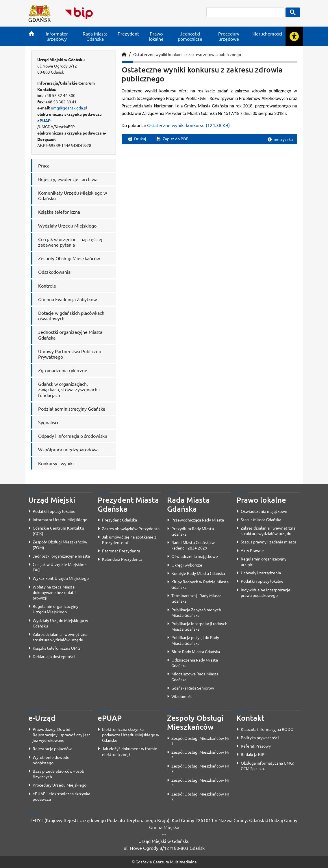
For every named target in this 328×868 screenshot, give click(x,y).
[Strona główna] (31, 33)
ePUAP (44, 120)
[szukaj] (245, 12)
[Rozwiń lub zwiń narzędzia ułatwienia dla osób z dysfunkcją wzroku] (294, 36)
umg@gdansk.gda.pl (69, 108)
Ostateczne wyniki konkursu (188, 125)
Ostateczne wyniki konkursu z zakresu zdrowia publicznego (187, 54)
